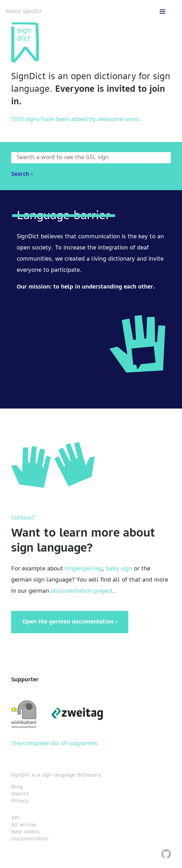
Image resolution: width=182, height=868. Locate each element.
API (15, 818)
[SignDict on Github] (166, 855)
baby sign (119, 569)
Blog (17, 787)
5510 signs (25, 120)
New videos (25, 832)
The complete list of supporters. (55, 744)
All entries (24, 825)
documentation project (82, 591)
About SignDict (24, 12)
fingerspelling (84, 569)
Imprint (20, 794)
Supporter (25, 680)
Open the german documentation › (70, 622)
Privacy (20, 801)
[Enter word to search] (91, 158)
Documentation (30, 839)
